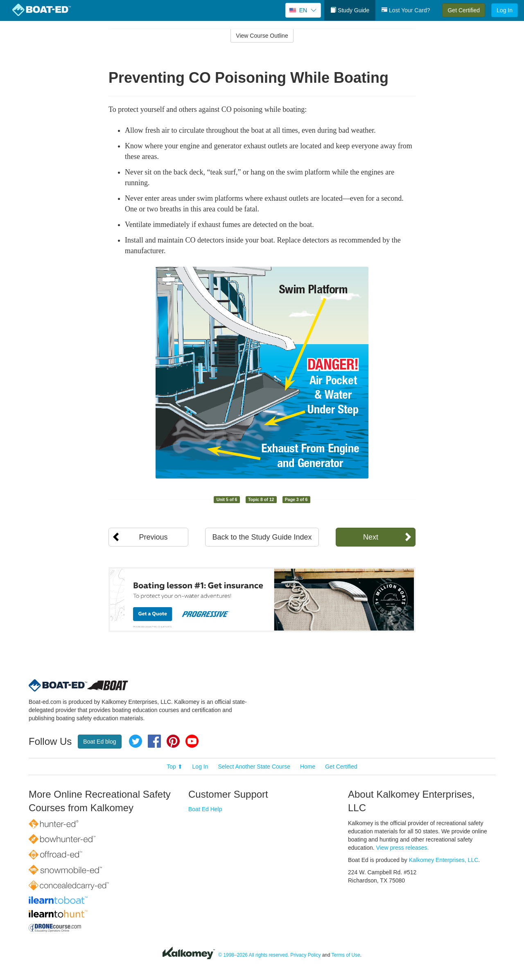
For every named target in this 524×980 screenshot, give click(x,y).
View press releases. (403, 848)
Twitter (136, 741)
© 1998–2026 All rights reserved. (254, 955)
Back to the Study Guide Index (262, 537)
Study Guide (350, 10)
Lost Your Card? (406, 10)
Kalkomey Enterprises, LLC (444, 860)
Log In (505, 10)
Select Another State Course (254, 767)
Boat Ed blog (99, 742)
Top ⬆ (174, 767)
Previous (153, 537)
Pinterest (173, 741)
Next (371, 537)
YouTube (192, 741)
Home (308, 767)
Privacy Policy (305, 955)
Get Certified (464, 10)
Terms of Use (346, 955)
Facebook (154, 741)
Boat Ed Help (205, 809)
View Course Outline (262, 36)
